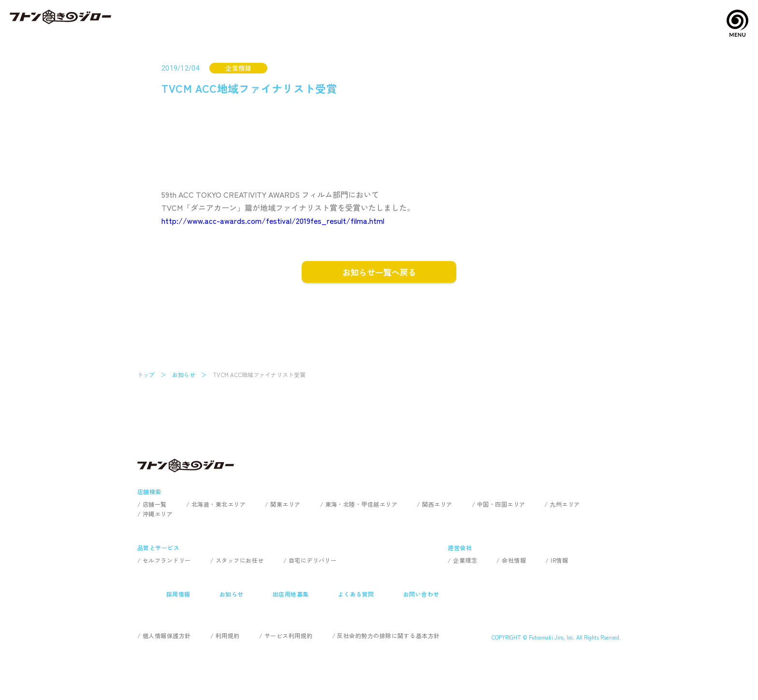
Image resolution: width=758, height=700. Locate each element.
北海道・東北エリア (219, 504)
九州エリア (565, 504)
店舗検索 (149, 491)
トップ (146, 374)
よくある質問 (356, 594)
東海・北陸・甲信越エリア (362, 504)
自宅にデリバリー (313, 560)
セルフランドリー (167, 560)
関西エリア (437, 504)
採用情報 (178, 594)
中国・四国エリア (501, 504)
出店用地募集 (291, 594)
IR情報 (559, 560)
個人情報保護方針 (167, 635)
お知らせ (184, 374)
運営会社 (460, 547)
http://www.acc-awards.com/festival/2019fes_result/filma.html (273, 220)
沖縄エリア (158, 514)
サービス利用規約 (289, 635)
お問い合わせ (421, 594)
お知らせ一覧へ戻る (379, 272)
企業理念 (465, 560)
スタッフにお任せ (240, 560)
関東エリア (285, 504)
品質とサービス (158, 547)
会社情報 (514, 560)
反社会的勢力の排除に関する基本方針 (388, 635)
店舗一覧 (155, 504)
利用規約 (228, 635)
